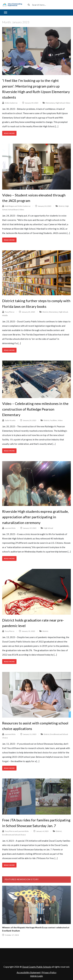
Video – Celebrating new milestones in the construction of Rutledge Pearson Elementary (35, 409)
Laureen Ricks (10, 528)
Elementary (50, 103)
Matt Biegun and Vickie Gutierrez (18, 206)
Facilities (54, 420)
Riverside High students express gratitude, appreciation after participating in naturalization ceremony (35, 517)
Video (68, 103)
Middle (5, 315)
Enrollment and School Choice (14, 835)
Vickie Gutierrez (11, 103)
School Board (13, 210)
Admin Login (36, 976)
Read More (9, 133)
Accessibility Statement (29, 972)
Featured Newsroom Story (22, 879)
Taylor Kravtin (10, 420)
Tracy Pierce (9, 312)
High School (60, 103)
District (62, 206)
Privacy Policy (49, 972)
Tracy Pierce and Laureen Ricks (17, 831)
